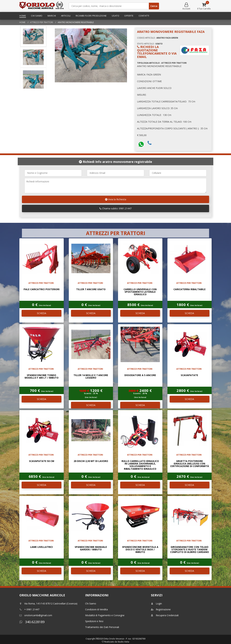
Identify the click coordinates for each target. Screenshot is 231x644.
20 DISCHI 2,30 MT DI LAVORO (91, 461)
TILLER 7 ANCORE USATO (91, 289)
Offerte (129, 16)
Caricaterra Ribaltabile (190, 289)
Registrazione (161, 609)
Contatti (144, 16)
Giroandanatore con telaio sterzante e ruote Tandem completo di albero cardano (190, 550)
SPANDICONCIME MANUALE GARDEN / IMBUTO (91, 548)
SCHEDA (42, 313)
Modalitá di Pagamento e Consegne (105, 615)
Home (23, 16)
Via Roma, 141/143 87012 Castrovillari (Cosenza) (48, 603)
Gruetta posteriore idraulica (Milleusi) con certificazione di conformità (190, 464)
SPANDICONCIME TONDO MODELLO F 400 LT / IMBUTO (42, 376)
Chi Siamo (37, 16)
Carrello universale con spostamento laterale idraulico (140, 292)
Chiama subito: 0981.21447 (116, 208)
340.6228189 (32, 622)
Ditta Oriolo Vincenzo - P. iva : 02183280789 (125, 639)
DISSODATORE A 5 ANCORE (140, 375)
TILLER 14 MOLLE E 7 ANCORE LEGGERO (91, 376)
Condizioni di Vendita (96, 609)
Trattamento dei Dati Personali (102, 627)
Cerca (154, 6)
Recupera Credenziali (165, 615)
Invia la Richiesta (116, 199)
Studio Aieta (123, 642)
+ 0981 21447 (29, 609)
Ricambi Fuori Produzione (91, 16)
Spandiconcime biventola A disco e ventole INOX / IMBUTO (140, 550)
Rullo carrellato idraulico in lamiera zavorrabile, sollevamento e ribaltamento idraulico (140, 465)
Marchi (52, 16)
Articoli (66, 16)
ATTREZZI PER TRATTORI (41, 22)
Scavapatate (189, 375)
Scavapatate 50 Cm (42, 461)
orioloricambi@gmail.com (36, 615)
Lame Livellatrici (41, 547)
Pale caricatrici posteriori (42, 289)
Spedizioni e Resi (94, 621)
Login (156, 603)
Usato (116, 16)
